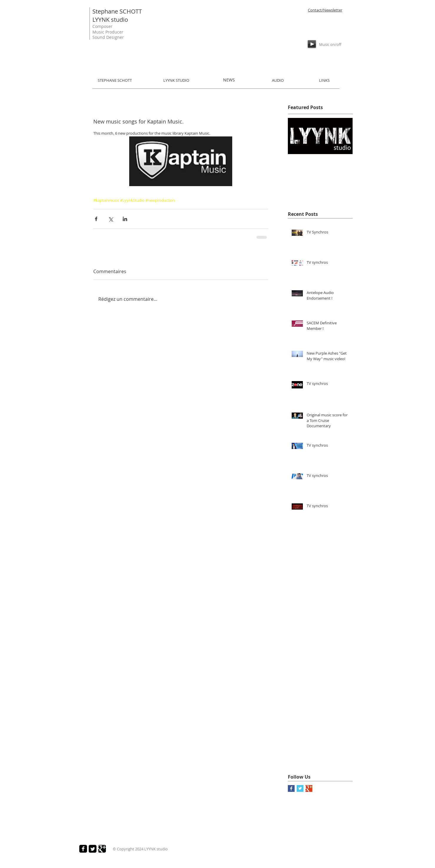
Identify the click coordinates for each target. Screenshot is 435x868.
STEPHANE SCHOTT (115, 80)
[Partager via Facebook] (96, 219)
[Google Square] (102, 849)
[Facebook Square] (83, 849)
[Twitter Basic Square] (300, 788)
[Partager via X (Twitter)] (111, 219)
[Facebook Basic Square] (291, 788)
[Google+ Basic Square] (309, 788)
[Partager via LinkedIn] (125, 219)
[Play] (312, 44)
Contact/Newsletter (325, 10)
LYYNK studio (110, 20)
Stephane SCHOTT (117, 11)
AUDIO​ (278, 80)
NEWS (229, 80)
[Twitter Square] (93, 849)
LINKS (324, 80)
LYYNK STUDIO (176, 80)
